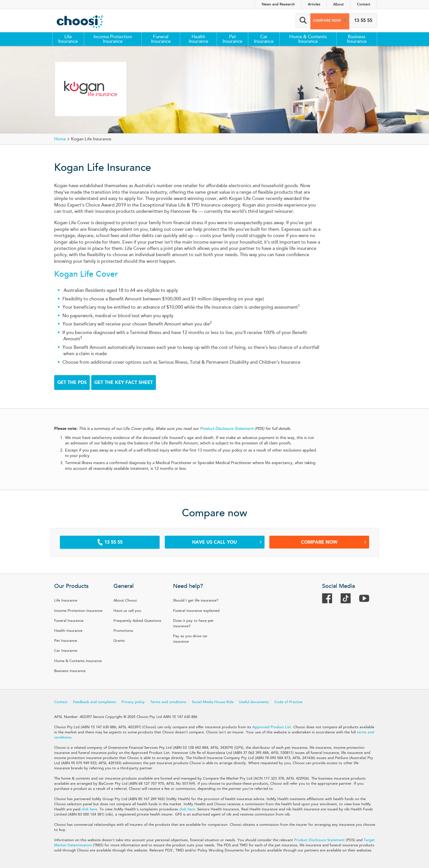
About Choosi (125, 600)
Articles (314, 4)
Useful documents (254, 702)
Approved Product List (272, 727)
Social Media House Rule (213, 702)
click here (89, 809)
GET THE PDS (72, 382)
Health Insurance (199, 39)
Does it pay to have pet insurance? (193, 623)
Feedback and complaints (94, 702)
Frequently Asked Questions (137, 621)
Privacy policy (133, 702)
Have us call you (227, 542)
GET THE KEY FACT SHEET (124, 382)
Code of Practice (288, 702)
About (338, 4)
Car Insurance (264, 39)
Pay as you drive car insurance (190, 639)
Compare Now (334, 542)
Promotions (123, 631)
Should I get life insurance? (196, 600)
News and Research (278, 4)
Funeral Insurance (161, 39)
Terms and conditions (168, 702)
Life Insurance (68, 39)
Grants (119, 641)
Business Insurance (357, 39)
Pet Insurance (232, 39)
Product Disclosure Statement (319, 840)
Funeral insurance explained (196, 611)
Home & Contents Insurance (308, 39)
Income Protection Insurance (113, 39)
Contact (364, 4)
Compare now (324, 20)
